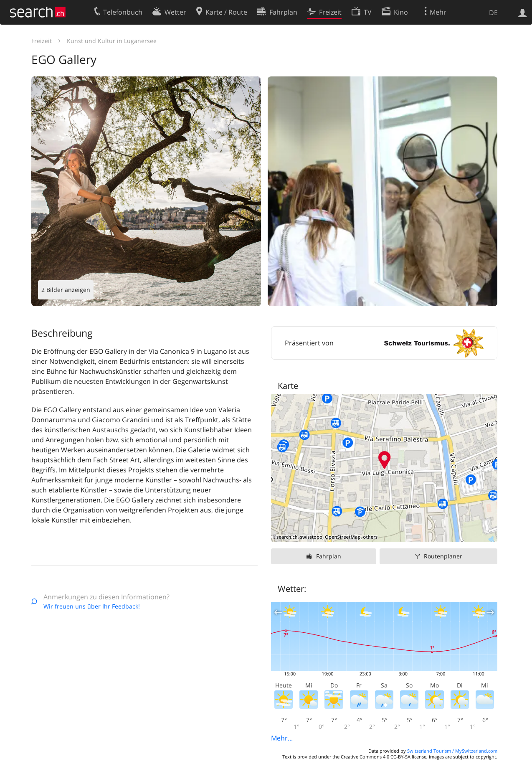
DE (493, 13)
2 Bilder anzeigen (66, 290)
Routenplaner (443, 556)
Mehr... (282, 738)
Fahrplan (329, 556)
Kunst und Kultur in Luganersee (112, 41)
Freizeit (42, 41)
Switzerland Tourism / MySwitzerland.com (452, 751)
